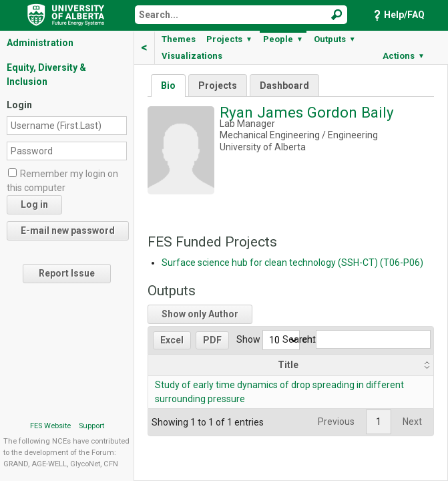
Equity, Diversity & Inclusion (46, 74)
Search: (357, 339)
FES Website (50, 426)
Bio (168, 86)
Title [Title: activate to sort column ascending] (288, 365)
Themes (179, 39)
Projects (229, 39)
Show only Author (200, 314)
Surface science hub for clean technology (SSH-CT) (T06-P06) (292, 263)
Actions (404, 56)
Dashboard (284, 86)
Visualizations (192, 56)
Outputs (335, 39)
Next (412, 422)
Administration (40, 43)
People (283, 39)
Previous (336, 422)
